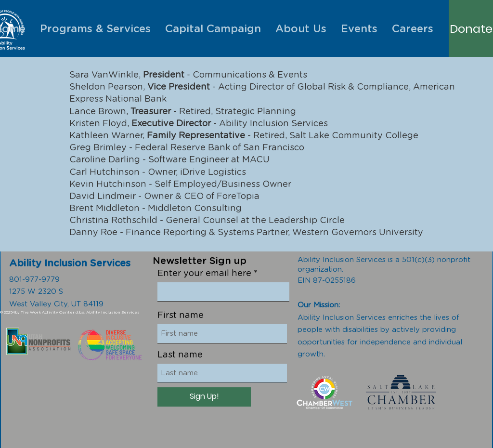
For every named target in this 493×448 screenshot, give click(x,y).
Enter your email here (204, 274)
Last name (180, 355)
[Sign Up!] (204, 397)
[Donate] (471, 29)
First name (181, 316)
